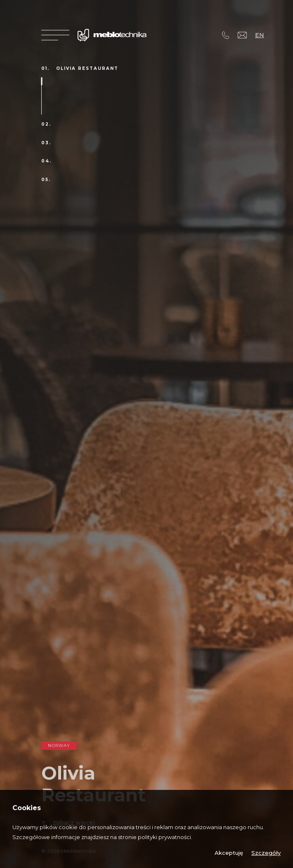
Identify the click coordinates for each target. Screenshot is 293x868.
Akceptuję (229, 853)
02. (46, 124)
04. (46, 161)
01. (45, 69)
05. (46, 180)
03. (46, 143)
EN (260, 35)
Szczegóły (266, 853)
